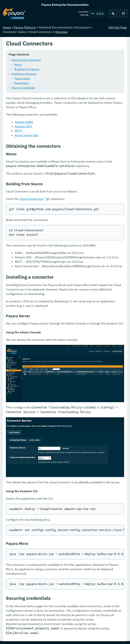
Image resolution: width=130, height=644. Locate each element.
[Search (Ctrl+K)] (113, 13)
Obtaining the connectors (26, 60)
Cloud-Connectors (32, 199)
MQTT (19, 131)
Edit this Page (118, 27)
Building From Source (27, 69)
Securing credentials (23, 88)
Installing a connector (24, 74)
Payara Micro (22, 83)
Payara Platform (25, 27)
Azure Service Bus (27, 135)
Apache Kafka (24, 122)
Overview (61, 32)
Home (7, 27)
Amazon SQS (23, 126)
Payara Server (22, 78)
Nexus (18, 65)
